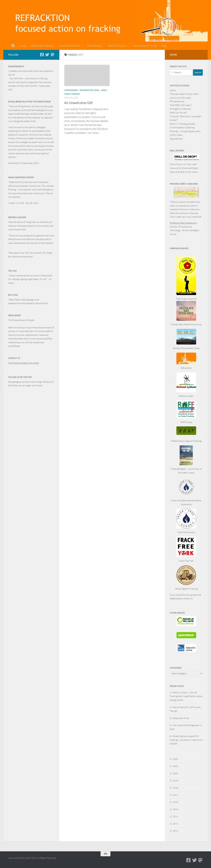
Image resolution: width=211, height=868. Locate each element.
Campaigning (71, 90)
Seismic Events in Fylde (145, 46)
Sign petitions (176, 139)
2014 (175, 817)
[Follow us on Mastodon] (52, 55)
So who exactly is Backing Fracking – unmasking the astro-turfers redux (185, 131)
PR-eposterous (177, 101)
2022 (175, 766)
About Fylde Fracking (42, 46)
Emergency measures (180, 109)
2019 (175, 781)
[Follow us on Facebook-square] (42, 55)
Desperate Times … (182, 718)
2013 (175, 824)
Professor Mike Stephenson (183, 223)
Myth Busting (94, 46)
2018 (175, 788)
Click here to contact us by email (24, 363)
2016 (175, 802)
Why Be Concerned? (70, 46)
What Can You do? (117, 46)
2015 (175, 809)
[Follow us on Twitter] (47, 55)
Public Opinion (72, 94)
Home (23, 46)
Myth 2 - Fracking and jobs (182, 124)
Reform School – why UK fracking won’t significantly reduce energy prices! (186, 696)
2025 (175, 759)
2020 (175, 773)
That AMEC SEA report (181, 105)
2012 (175, 831)
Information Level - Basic (93, 90)
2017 (175, 795)
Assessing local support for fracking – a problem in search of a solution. (186, 740)
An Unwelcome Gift (78, 103)
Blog (164, 46)
